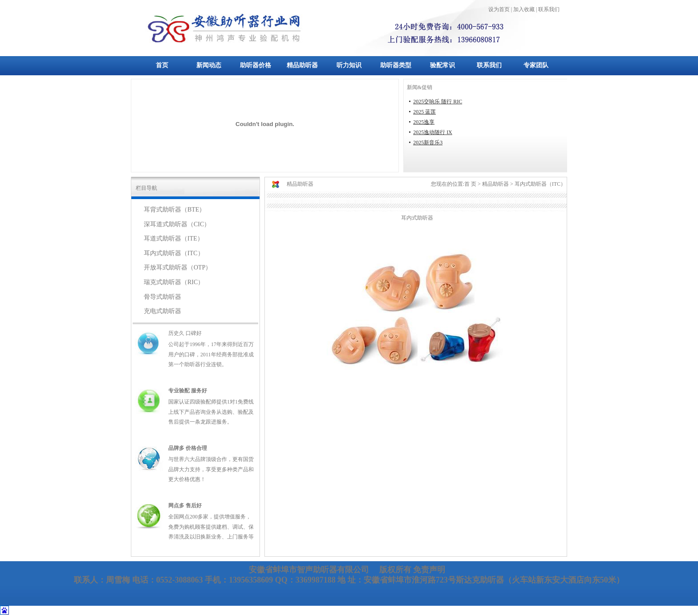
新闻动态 (209, 65)
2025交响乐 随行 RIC (438, 102)
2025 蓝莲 (424, 112)
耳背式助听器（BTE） (174, 210)
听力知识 (349, 65)
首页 (162, 65)
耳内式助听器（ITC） (174, 253)
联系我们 (489, 65)
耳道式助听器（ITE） (174, 239)
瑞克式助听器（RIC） (174, 282)
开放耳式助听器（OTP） (178, 267)
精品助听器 (302, 65)
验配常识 (442, 65)
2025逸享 (424, 122)
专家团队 (536, 65)
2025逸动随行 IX (433, 132)
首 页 (470, 184)
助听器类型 (396, 65)
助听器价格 (256, 65)
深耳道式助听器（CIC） (177, 224)
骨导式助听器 (162, 297)
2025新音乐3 (428, 143)
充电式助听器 (162, 311)
